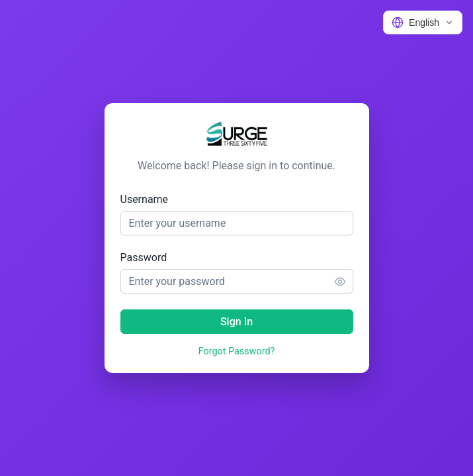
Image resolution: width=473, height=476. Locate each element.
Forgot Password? (237, 351)
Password (144, 258)
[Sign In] (237, 322)
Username (145, 199)
